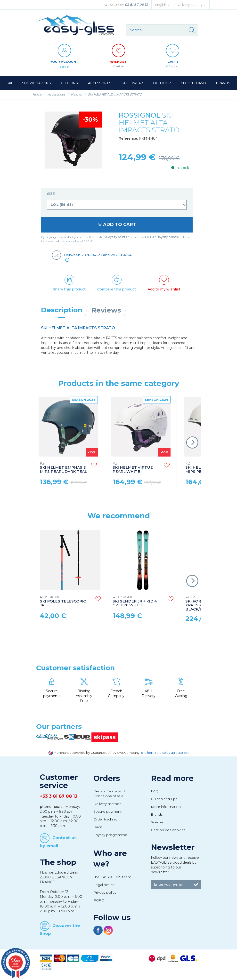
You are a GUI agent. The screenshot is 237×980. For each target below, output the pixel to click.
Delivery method (107, 804)
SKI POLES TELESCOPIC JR (63, 601)
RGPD (99, 900)
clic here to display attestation (165, 753)
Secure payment (107, 811)
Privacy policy (105, 892)
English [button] (162, 5)
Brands (157, 814)
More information (166, 807)
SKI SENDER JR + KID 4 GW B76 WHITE (135, 601)
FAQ (155, 791)
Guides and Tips (164, 799)
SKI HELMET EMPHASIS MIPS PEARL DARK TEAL (63, 468)
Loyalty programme (110, 835)
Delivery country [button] (191, 5)
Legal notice (104, 885)
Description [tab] (62, 310)
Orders (107, 778)
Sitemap (158, 822)
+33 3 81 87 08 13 (59, 796)
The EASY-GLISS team (112, 877)
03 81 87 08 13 (136, 5)
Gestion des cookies (168, 830)
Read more (172, 778)
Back (98, 827)
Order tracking (105, 819)
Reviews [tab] (106, 310)
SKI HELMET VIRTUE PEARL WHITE (133, 468)
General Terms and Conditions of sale (109, 794)
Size (51, 194)
